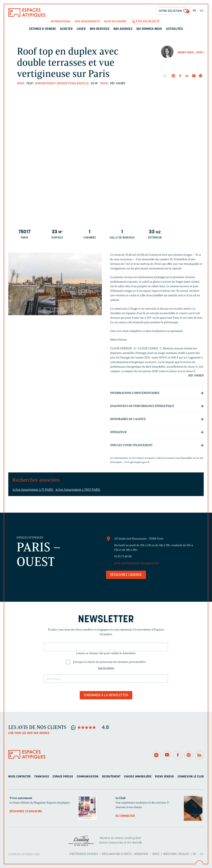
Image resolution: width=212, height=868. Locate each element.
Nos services (100, 29)
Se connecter (125, 816)
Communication (88, 777)
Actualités (174, 29)
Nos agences (123, 29)
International (61, 22)
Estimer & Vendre (43, 29)
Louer (81, 29)
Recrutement (111, 777)
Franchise (42, 777)
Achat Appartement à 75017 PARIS (78, 490)
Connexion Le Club (191, 777)
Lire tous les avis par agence (29, 733)
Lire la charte (106, 668)
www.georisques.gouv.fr (137, 462)
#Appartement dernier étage (56, 84)
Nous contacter (20, 777)
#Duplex (83, 84)
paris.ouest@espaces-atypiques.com (137, 563)
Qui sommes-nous (149, 29)
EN (202, 11)
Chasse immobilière (138, 777)
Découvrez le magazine (26, 812)
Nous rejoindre (115, 22)
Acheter (66, 29)
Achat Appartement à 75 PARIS (33, 490)
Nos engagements (87, 22)
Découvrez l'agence (126, 575)
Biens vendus (164, 777)
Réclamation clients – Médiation (125, 854)
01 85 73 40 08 (123, 556)
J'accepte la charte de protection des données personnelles (110, 662)
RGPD (156, 854)
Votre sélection (174, 11)
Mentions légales (176, 854)
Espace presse (63, 777)
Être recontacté (148, 22)
